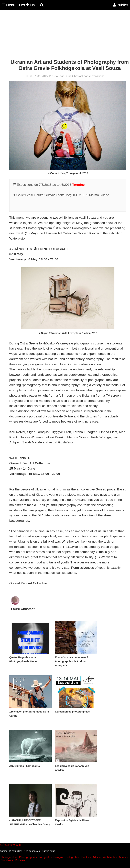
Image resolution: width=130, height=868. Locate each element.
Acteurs (123, 857)
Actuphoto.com (12, 845)
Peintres (86, 857)
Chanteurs (7, 860)
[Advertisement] (62, 35)
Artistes (97, 857)
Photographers (28, 857)
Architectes (110, 857)
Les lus (27, 5)
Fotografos (45, 857)
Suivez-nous (48, 851)
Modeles (20, 860)
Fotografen (72, 857)
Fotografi (59, 857)
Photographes (9, 857)
